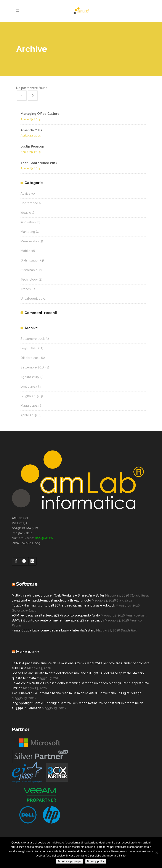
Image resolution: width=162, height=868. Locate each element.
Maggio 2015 (30, 406)
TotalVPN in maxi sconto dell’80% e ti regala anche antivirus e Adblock (63, 605)
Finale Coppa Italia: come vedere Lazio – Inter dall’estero (54, 630)
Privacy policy (96, 861)
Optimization (30, 260)
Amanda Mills (31, 130)
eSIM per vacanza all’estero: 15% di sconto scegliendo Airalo (56, 615)
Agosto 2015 (30, 377)
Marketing (28, 232)
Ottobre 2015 (30, 358)
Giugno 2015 (30, 396)
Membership (30, 241)
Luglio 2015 (29, 386)
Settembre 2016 (33, 339)
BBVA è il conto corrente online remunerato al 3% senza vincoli (58, 620)
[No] (157, 853)
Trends (26, 289)
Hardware (28, 652)
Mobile (26, 251)
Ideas (24, 213)
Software (27, 584)
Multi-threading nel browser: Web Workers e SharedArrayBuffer (58, 595)
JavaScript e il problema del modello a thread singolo (51, 600)
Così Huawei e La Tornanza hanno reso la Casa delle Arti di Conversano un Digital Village (77, 693)
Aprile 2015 (29, 415)
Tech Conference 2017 (39, 163)
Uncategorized (31, 299)
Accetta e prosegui (69, 861)
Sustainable (29, 270)
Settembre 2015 (33, 367)
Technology (29, 279)
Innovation (28, 222)
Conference (29, 203)
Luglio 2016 (29, 348)
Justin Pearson (32, 146)
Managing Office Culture (40, 114)
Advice (26, 194)
